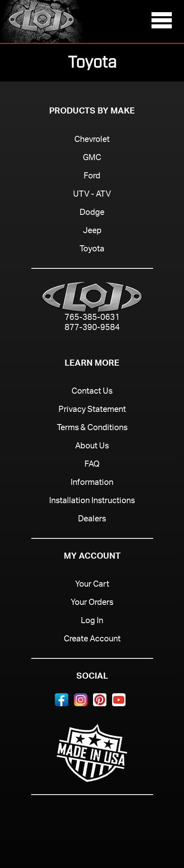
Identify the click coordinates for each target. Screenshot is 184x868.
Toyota (92, 250)
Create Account (92, 640)
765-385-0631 (92, 318)
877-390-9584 (92, 329)
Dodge (92, 213)
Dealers (92, 520)
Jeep (92, 231)
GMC (92, 159)
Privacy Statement (92, 410)
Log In (92, 622)
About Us (92, 447)
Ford (92, 177)
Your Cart (92, 585)
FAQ (92, 465)
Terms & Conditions (92, 429)
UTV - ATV (92, 195)
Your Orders (92, 603)
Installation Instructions (92, 502)
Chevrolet (92, 140)
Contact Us (92, 392)
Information (92, 483)
